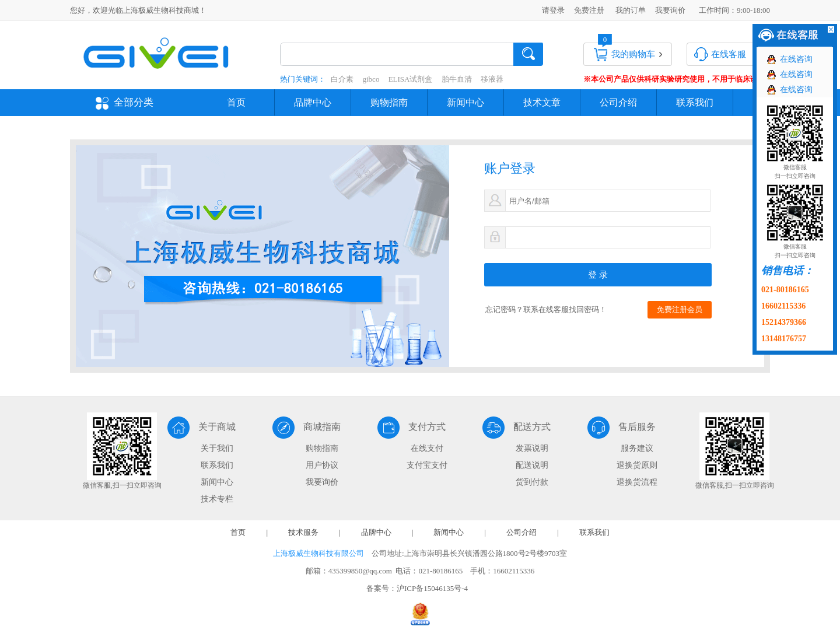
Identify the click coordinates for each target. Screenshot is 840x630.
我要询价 (670, 10)
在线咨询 (796, 59)
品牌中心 (313, 102)
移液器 (492, 79)
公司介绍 (618, 102)
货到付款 (532, 482)
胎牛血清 (457, 79)
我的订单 (631, 10)
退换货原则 (637, 465)
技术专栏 (217, 499)
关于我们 (217, 448)
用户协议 (322, 465)
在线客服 (729, 54)
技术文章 (542, 102)
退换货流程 (637, 482)
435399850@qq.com (360, 571)
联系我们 (695, 102)
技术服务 (303, 532)
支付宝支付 (427, 465)
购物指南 (389, 102)
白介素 (342, 79)
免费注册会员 (680, 309)
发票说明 (532, 448)
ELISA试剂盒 (411, 79)
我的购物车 (633, 54)
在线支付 (427, 448)
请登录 (553, 10)
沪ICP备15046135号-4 (432, 588)
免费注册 (589, 10)
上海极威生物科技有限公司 (318, 553)
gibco (371, 79)
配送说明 (532, 465)
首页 (236, 102)
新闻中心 (466, 102)
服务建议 (637, 448)
